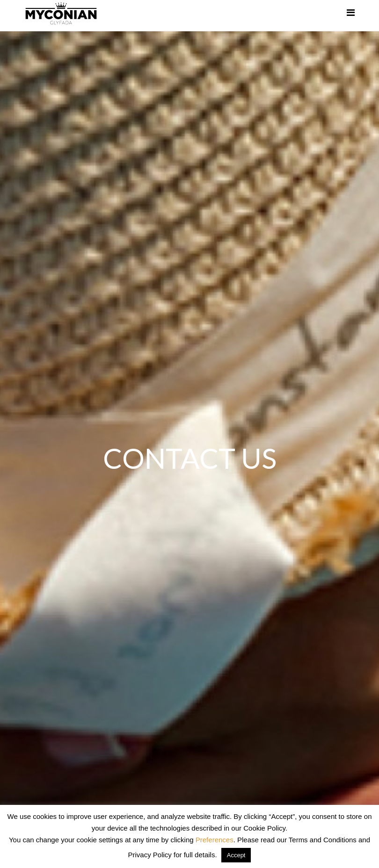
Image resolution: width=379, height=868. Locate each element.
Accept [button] (236, 855)
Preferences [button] (215, 840)
